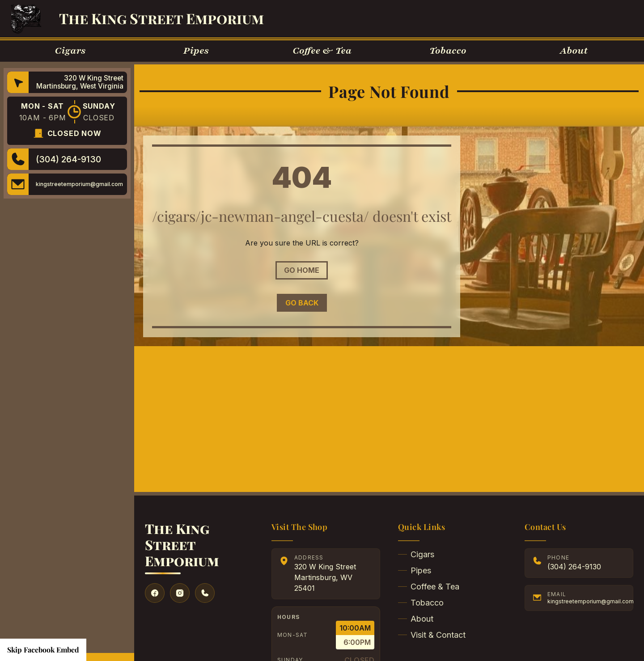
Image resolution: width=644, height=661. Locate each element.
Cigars (416, 554)
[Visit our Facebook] (155, 593)
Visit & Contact (432, 635)
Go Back (302, 303)
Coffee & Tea (429, 587)
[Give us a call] (205, 593)
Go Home (302, 270)
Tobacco (421, 603)
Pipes (415, 570)
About (416, 619)
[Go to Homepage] (26, 19)
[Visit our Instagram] (180, 593)
